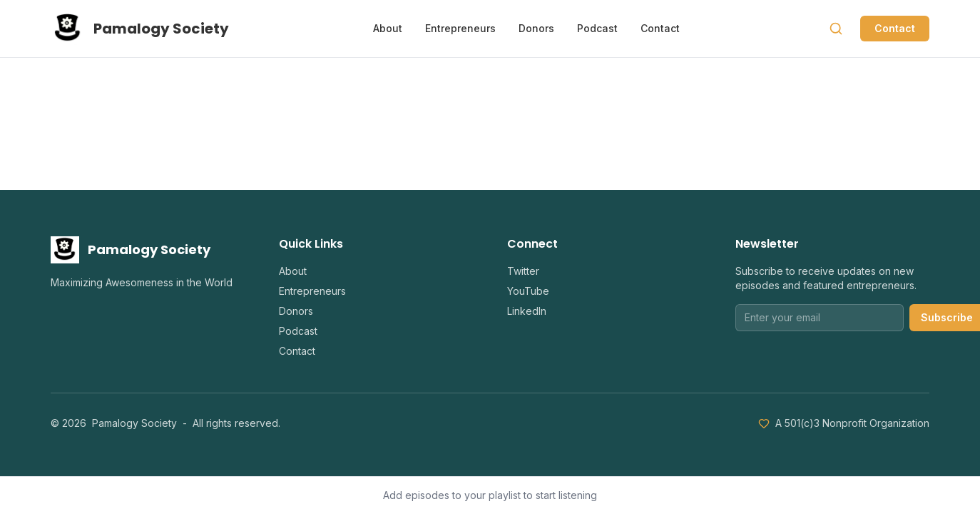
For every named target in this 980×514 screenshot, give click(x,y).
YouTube (528, 291)
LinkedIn (527, 311)
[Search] (836, 29)
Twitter (523, 271)
